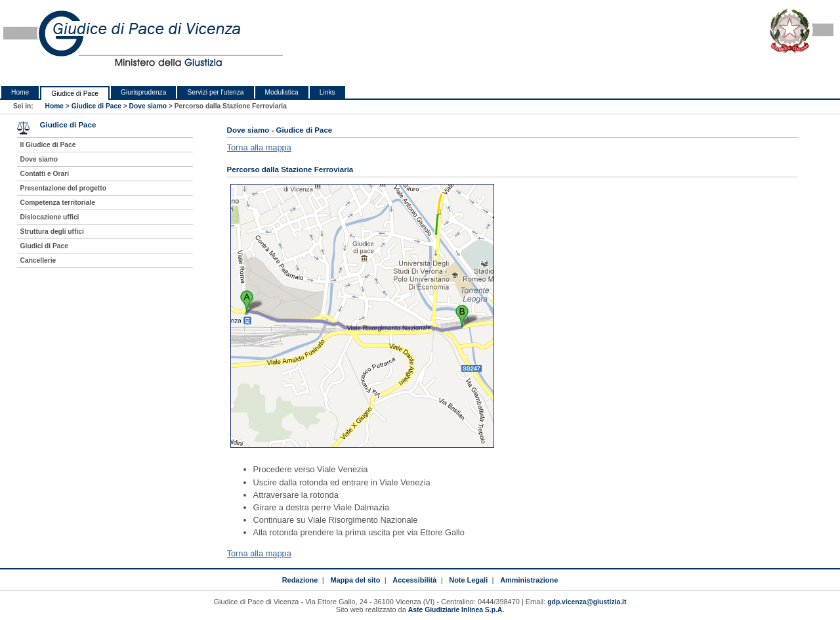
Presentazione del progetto (63, 188)
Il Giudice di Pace (48, 145)
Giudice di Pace (75, 94)
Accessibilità (414, 580)
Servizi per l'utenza (215, 92)
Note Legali (468, 580)
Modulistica (282, 92)
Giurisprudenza (143, 92)
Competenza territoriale (58, 203)
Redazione (300, 580)
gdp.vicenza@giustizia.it (587, 602)
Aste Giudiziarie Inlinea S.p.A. (456, 610)
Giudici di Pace (44, 246)
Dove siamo (148, 106)
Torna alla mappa (259, 147)
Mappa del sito (355, 580)
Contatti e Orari (45, 174)
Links (327, 92)
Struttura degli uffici (52, 232)
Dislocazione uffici (50, 217)
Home (20, 92)
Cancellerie (38, 260)
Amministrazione (529, 580)
